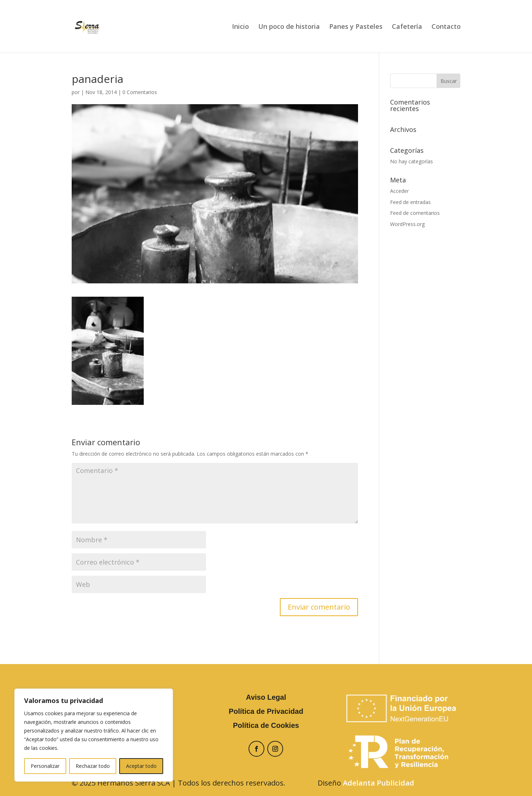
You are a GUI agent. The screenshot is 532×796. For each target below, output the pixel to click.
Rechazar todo (93, 766)
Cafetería (407, 27)
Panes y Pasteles (356, 27)
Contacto (446, 27)
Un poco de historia (289, 27)
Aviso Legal (266, 697)
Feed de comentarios (415, 213)
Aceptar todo (141, 766)
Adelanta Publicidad (379, 783)
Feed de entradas (410, 202)
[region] (94, 735)
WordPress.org (407, 224)
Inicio (240, 27)
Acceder (399, 191)
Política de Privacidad (266, 711)
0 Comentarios (140, 92)
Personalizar (45, 766)
